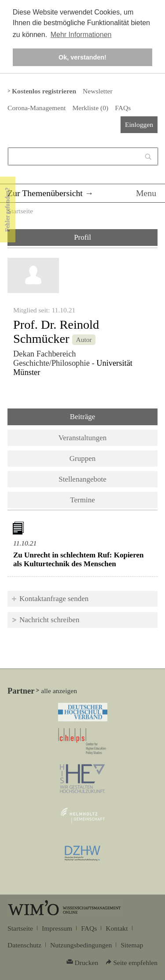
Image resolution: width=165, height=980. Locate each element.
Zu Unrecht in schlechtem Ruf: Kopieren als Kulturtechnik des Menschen (78, 559)
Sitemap (132, 945)
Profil (82, 237)
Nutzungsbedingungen (81, 945)
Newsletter (97, 91)
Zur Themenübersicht (45, 193)
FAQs (123, 108)
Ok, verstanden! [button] (82, 57)
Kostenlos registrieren (44, 91)
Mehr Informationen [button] (81, 35)
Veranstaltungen (83, 438)
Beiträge (106, 416)
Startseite (20, 211)
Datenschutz (24, 945)
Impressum (57, 928)
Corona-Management (37, 108)
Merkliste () (90, 108)
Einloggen (139, 124)
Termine (82, 500)
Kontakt (117, 928)
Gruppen (82, 458)
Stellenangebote (82, 479)
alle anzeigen (59, 691)
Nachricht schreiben (49, 620)
